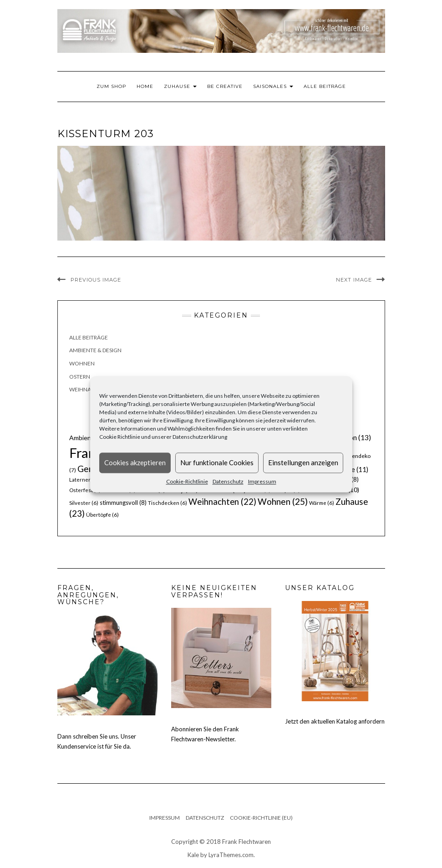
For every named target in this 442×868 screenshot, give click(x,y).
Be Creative (225, 86)
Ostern (80, 377)
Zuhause (180, 86)
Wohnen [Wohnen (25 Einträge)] (283, 501)
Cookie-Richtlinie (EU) (261, 818)
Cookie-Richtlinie (187, 481)
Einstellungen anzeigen (303, 462)
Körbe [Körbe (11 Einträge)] (352, 469)
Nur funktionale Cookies (217, 462)
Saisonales (273, 86)
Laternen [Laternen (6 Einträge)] (84, 480)
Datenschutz (228, 481)
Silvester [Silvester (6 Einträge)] (84, 503)
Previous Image (96, 280)
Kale (193, 855)
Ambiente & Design (95, 350)
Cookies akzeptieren (135, 462)
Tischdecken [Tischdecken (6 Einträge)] (168, 503)
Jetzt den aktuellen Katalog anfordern (335, 721)
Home (145, 86)
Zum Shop (111, 86)
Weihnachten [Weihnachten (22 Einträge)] (222, 502)
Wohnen (82, 363)
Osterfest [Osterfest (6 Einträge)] (85, 490)
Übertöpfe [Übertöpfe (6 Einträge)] (102, 515)
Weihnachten (89, 389)
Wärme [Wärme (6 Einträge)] (322, 503)
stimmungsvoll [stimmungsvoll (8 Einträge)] (123, 503)
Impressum (262, 481)
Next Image (354, 280)
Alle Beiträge (325, 86)
